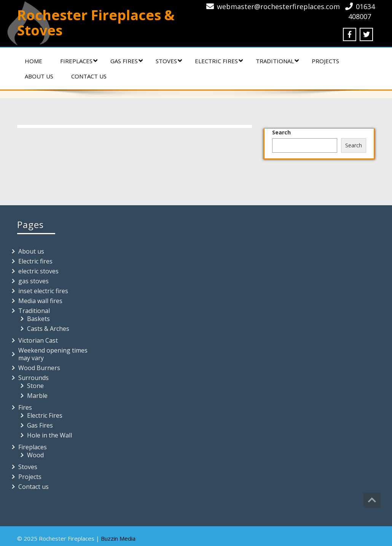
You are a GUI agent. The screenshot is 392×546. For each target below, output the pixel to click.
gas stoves (33, 281)
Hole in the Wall (49, 435)
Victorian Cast (38, 340)
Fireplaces (79, 61)
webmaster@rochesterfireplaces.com (278, 6)
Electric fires (219, 61)
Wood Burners (39, 368)
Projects (325, 61)
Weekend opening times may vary (53, 354)
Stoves (169, 61)
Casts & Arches (48, 329)
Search (281, 132)
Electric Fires (45, 415)
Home (33, 61)
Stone (35, 386)
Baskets (38, 319)
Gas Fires (127, 61)
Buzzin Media (118, 538)
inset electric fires (43, 291)
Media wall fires (40, 301)
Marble (37, 396)
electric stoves (38, 271)
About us (39, 76)
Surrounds (33, 378)
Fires (25, 407)
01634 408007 (362, 11)
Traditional (277, 61)
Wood (35, 455)
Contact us (89, 76)
